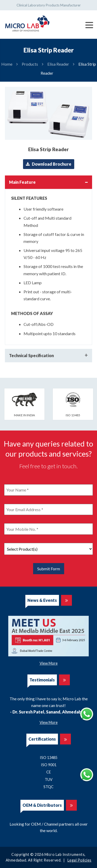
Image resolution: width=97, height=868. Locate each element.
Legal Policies (80, 860)
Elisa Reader (58, 64)
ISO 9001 (49, 765)
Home (7, 64)
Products (30, 64)
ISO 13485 (49, 758)
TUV (49, 779)
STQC (48, 787)
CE (49, 772)
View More (49, 663)
